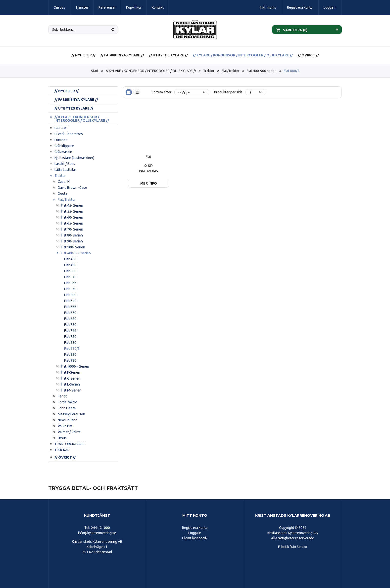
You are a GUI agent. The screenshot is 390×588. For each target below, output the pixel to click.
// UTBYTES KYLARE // (168, 55)
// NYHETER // (83, 55)
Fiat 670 (70, 313)
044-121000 (100, 528)
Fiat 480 (70, 265)
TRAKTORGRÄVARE (70, 444)
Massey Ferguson (71, 414)
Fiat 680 (70, 319)
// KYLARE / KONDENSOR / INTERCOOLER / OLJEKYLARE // (243, 55)
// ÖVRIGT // (308, 55)
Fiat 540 (70, 277)
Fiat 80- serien (72, 235)
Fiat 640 (70, 301)
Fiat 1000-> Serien (75, 366)
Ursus (62, 438)
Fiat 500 (70, 271)
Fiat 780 (70, 337)
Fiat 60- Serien (72, 217)
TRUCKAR (62, 450)
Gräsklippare (64, 146)
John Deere (67, 408)
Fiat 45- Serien (72, 205)
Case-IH (64, 182)
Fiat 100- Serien (73, 247)
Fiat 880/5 (292, 71)
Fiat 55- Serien (72, 211)
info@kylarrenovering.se (97, 533)
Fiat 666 (70, 307)
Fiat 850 (70, 343)
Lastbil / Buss (65, 164)
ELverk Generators (69, 134)
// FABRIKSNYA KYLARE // (122, 55)
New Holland (68, 420)
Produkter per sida (228, 92)
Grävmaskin (63, 152)
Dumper (61, 140)
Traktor (209, 71)
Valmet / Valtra (69, 432)
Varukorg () (292, 30)
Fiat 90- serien (72, 241)
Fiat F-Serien (71, 372)
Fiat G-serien (71, 378)
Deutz (63, 194)
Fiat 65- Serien (72, 223)
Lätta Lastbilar (65, 170)
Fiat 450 (70, 259)
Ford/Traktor (67, 402)
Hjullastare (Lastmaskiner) (74, 158)
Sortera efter (161, 92)
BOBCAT (61, 128)
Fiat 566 (70, 283)
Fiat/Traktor (231, 71)
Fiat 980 (70, 360)
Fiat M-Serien (71, 390)
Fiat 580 (70, 295)
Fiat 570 (70, 289)
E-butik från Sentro (293, 547)
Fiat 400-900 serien (262, 71)
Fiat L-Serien (70, 384)
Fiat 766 (70, 331)
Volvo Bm (65, 426)
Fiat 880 (70, 354)
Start (95, 71)
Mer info (149, 183)
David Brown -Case (72, 188)
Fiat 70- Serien (72, 229)
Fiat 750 (70, 325)
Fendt (62, 396)
